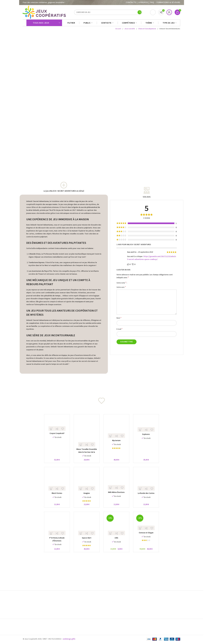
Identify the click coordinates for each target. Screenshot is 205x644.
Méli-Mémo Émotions (117, 496)
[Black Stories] (56, 483)
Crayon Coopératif (56, 435)
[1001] (117, 529)
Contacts (131, 2)
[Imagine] (86, 483)
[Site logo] (44, 13)
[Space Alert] (86, 529)
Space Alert (86, 543)
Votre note (121, 284)
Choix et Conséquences (147, 30)
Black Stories (56, 497)
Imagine (86, 497)
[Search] (108, 13)
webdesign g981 (69, 640)
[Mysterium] (117, 429)
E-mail (120, 330)
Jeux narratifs (130, 30)
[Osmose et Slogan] (148, 526)
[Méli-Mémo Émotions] (117, 483)
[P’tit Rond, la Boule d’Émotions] (56, 529)
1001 (117, 543)
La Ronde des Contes (148, 497)
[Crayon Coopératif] (56, 425)
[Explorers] (148, 426)
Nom (119, 319)
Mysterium (117, 443)
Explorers (148, 436)
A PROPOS (143, 2)
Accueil (118, 30)
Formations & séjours (168, 2)
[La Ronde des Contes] (148, 483)
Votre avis (121, 289)
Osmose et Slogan (148, 537)
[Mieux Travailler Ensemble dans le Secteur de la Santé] (86, 433)
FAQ (152, 2)
